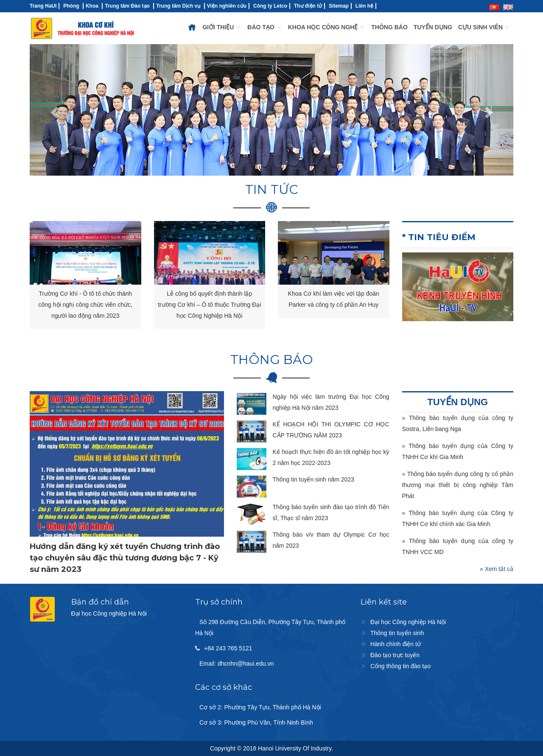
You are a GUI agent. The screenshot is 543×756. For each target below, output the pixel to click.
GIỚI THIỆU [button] (222, 27)
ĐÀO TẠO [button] (265, 27)
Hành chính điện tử (396, 644)
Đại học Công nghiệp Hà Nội (408, 622)
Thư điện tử (308, 6)
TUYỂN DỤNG (433, 27)
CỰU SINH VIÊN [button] (484, 27)
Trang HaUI (43, 6)
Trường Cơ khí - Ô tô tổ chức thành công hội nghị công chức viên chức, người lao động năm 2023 (85, 305)
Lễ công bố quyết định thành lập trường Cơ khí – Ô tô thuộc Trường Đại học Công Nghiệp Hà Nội (209, 305)
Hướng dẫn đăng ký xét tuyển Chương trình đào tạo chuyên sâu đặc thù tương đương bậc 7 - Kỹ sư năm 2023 (125, 558)
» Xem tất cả (497, 569)
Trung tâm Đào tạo (127, 6)
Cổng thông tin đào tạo (400, 666)
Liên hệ (364, 6)
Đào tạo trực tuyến (395, 655)
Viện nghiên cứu (227, 6)
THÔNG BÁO (389, 27)
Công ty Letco (270, 6)
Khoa (92, 6)
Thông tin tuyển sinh (397, 633)
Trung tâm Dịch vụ (178, 6)
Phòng (71, 6)
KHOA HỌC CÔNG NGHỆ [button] (327, 27)
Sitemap (339, 6)
